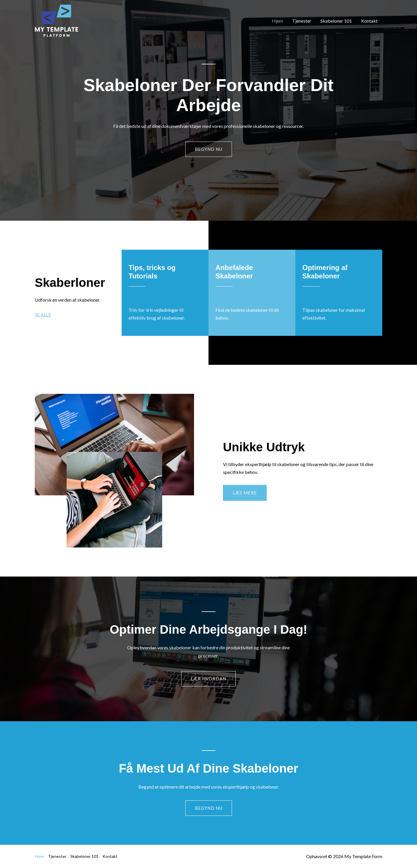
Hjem (277, 21)
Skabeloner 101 (336, 21)
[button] (245, 493)
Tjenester (302, 21)
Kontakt (369, 21)
